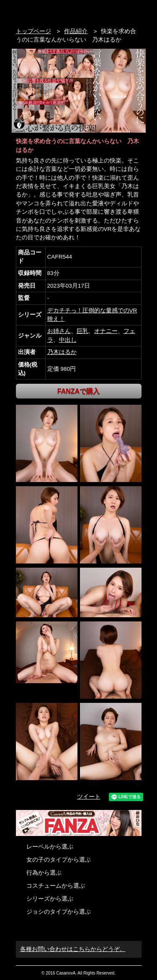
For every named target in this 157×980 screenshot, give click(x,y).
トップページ (33, 31)
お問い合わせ (137, 12)
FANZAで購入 (78, 391)
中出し (68, 340)
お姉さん (59, 331)
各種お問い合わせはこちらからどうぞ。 (73, 949)
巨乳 (82, 331)
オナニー (106, 331)
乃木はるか (62, 352)
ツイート (89, 797)
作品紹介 (76, 31)
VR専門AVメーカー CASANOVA (51, 12)
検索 (121, 12)
